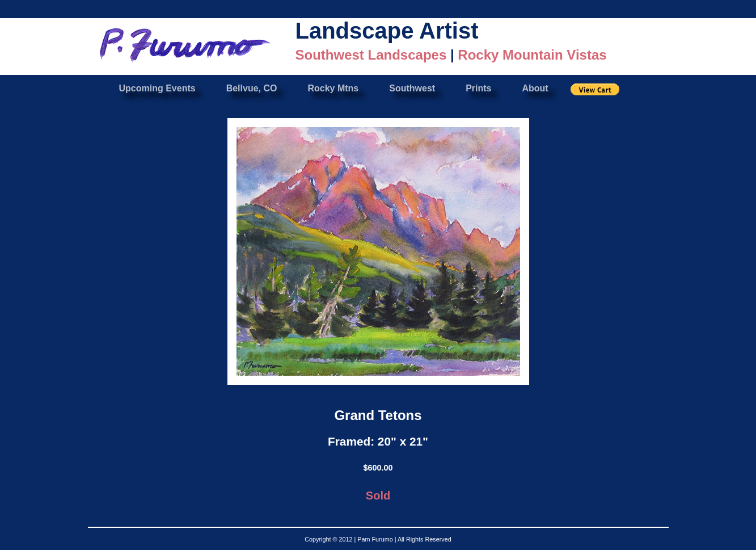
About (535, 88)
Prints (478, 88)
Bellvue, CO (252, 88)
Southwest (412, 88)
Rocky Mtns (333, 88)
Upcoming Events (157, 88)
